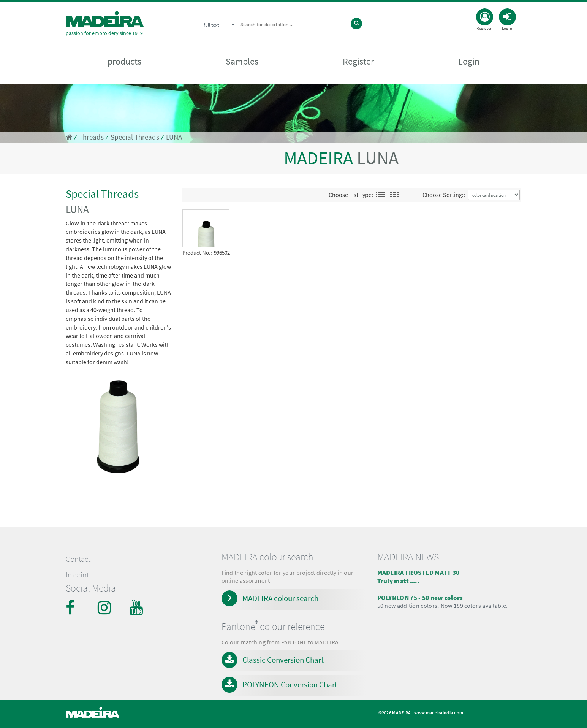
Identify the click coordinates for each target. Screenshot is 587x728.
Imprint (77, 575)
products (124, 61)
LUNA (174, 137)
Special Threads (135, 137)
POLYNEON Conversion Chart (290, 684)
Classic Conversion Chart (283, 660)
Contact (78, 559)
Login (469, 61)
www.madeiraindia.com (439, 713)
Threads (91, 137)
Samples (242, 61)
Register (358, 61)
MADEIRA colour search (280, 598)
